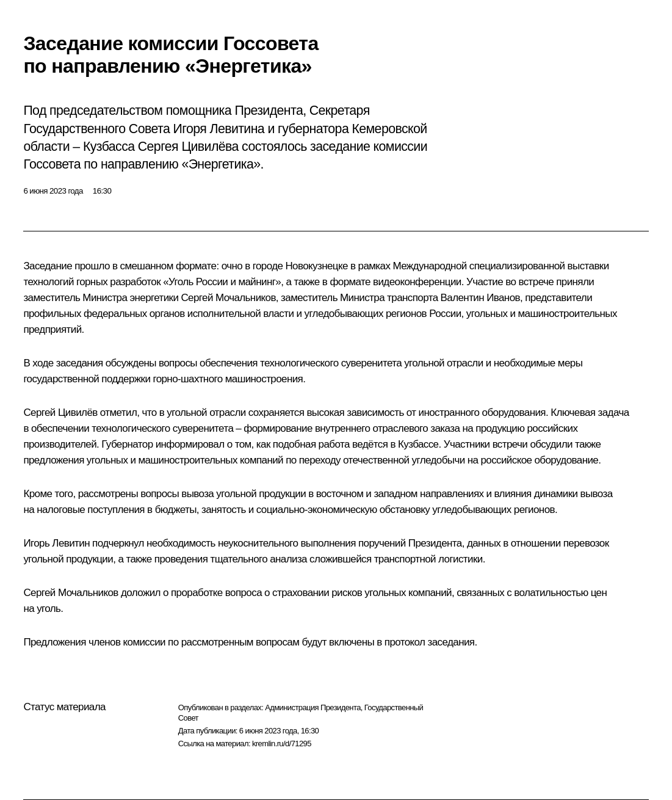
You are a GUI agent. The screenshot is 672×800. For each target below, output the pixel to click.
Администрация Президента (313, 707)
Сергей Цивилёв (60, 413)
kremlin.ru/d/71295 (282, 744)
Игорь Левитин (56, 543)
